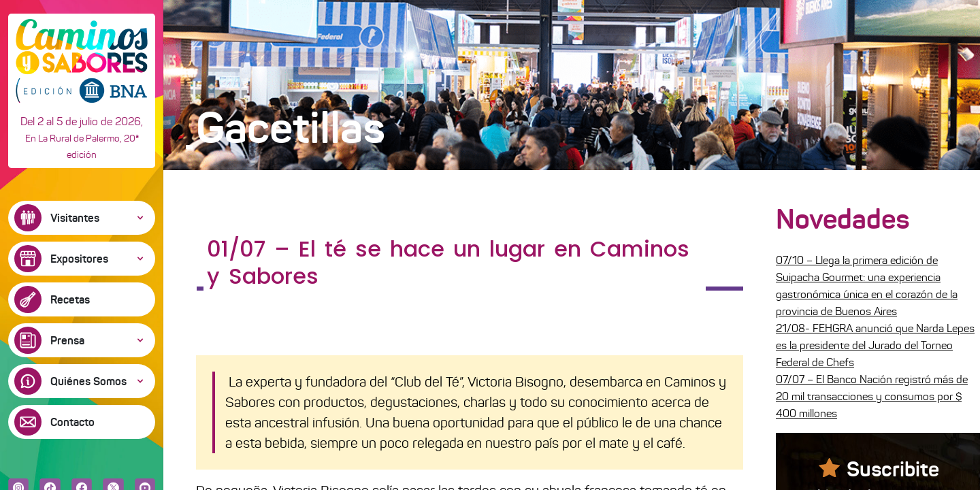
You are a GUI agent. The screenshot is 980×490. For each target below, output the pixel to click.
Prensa (67, 340)
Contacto (72, 422)
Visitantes (75, 218)
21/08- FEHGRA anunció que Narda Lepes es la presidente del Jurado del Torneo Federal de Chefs (875, 345)
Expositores (79, 259)
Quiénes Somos (88, 381)
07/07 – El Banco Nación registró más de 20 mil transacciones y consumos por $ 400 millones (872, 396)
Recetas (70, 299)
